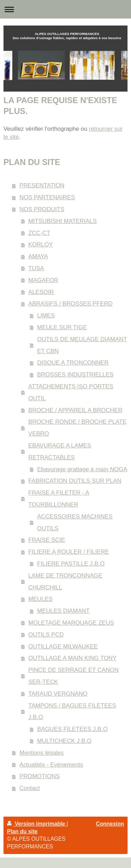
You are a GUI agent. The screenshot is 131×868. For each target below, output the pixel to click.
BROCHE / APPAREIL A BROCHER (75, 410)
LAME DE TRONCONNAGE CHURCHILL (65, 582)
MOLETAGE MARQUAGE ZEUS (71, 623)
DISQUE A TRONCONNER (73, 363)
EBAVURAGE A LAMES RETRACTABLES (60, 451)
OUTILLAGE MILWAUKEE (63, 647)
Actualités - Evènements (51, 765)
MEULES (40, 599)
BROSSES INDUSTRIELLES (75, 375)
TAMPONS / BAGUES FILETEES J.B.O (72, 712)
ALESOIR (41, 292)
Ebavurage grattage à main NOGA (82, 469)
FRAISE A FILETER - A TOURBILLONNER (59, 499)
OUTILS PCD (46, 635)
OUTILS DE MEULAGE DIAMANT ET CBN (82, 345)
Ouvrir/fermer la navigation (65, 9)
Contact (30, 788)
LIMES (46, 315)
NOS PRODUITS (42, 209)
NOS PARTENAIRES (47, 197)
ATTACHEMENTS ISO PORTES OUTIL (71, 392)
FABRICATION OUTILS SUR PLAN (75, 481)
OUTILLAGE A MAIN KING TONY (72, 658)
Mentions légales (42, 753)
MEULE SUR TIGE (62, 327)
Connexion (110, 824)
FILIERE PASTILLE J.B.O (71, 564)
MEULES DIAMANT (63, 611)
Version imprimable (37, 824)
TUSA (36, 268)
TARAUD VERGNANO (58, 694)
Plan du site (22, 831)
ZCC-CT (39, 233)
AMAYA (38, 256)
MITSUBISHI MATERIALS (63, 221)
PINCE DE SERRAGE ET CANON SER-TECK (74, 676)
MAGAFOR (43, 280)
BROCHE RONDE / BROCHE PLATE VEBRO (77, 428)
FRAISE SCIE (47, 540)
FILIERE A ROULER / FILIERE (69, 552)
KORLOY (41, 245)
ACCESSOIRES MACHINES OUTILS (75, 522)
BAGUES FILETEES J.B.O (72, 729)
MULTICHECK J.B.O (64, 741)
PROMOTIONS (40, 776)
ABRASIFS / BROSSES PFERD (70, 304)
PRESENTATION (42, 185)
